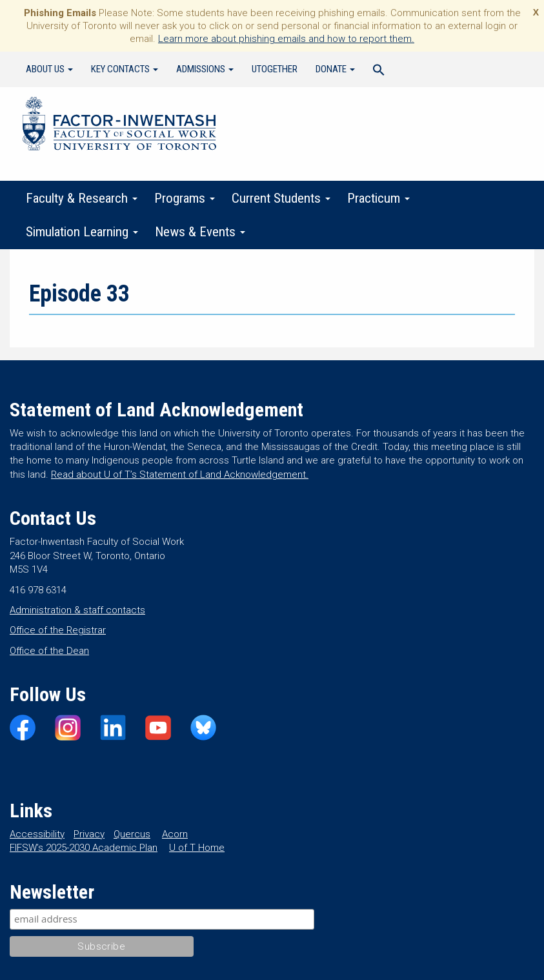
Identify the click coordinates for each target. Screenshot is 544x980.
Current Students (281, 198)
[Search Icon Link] (379, 72)
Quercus (132, 834)
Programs (185, 198)
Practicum (378, 198)
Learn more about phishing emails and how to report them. (286, 39)
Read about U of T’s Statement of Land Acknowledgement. (180, 475)
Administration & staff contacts (77, 610)
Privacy (89, 834)
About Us (49, 69)
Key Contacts (125, 69)
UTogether (275, 69)
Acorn (175, 834)
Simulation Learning (82, 232)
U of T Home (197, 848)
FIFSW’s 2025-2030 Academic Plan (84, 848)
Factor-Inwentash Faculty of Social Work (119, 126)
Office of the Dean (49, 651)
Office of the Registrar (58, 630)
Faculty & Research (82, 198)
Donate (335, 69)
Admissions (205, 69)
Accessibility (37, 834)
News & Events (200, 232)
